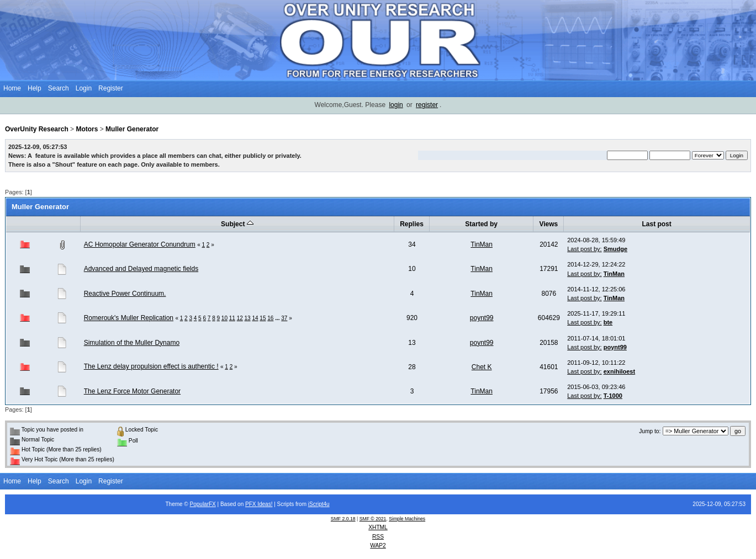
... (278, 318)
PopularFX (203, 504)
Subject (237, 224)
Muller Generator (132, 129)
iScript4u (319, 504)
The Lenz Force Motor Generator (132, 391)
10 (224, 318)
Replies (412, 224)
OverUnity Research (37, 129)
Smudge (615, 249)
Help (35, 88)
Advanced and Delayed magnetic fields (141, 269)
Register (111, 88)
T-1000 (613, 396)
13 (248, 318)
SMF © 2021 (373, 519)
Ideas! (265, 504)
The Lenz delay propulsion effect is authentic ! (151, 366)
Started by (481, 224)
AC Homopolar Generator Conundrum (140, 244)
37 (284, 318)
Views (548, 224)
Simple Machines (407, 519)
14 (255, 318)
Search (59, 88)
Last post (656, 224)
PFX (251, 504)
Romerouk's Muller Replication (129, 318)
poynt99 (482, 318)
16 (270, 318)
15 (263, 318)
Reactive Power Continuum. (125, 294)
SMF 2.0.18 (343, 519)
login (396, 105)
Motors (87, 129)
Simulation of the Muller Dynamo (132, 343)
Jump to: (650, 431)
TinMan (482, 244)
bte (608, 322)
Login (84, 88)
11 (232, 318)
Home (12, 88)
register (427, 105)
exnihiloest (619, 371)
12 (240, 318)
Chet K (482, 367)
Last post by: (584, 249)
